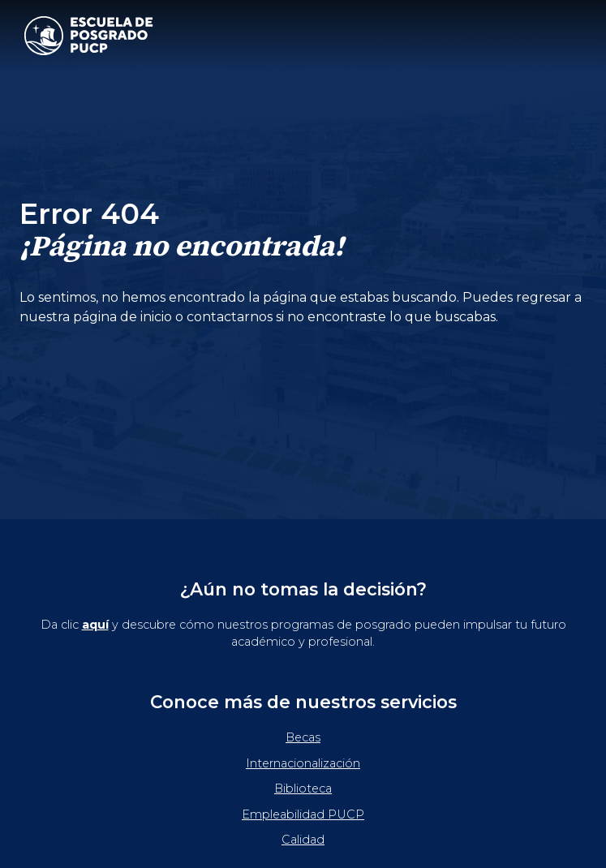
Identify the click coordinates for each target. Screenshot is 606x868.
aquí (95, 625)
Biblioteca (303, 789)
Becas (303, 737)
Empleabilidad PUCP (303, 814)
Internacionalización (303, 763)
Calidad (303, 840)
